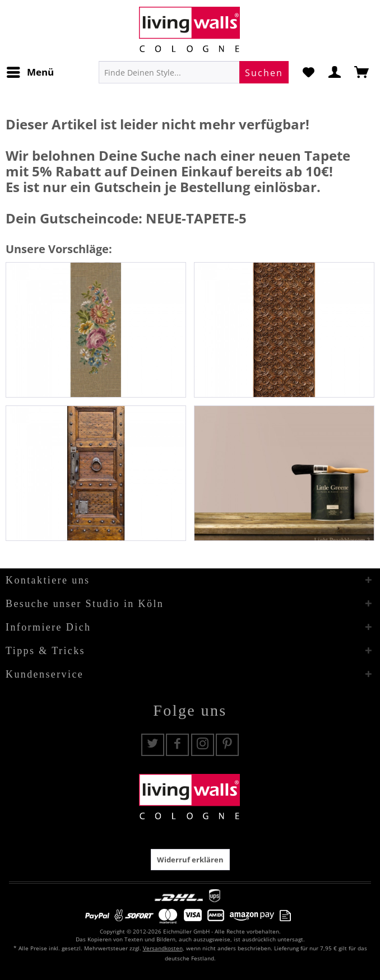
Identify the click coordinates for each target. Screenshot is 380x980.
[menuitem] (30, 72)
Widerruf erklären (190, 860)
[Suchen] (264, 72)
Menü (30, 71)
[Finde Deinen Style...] (194, 72)
